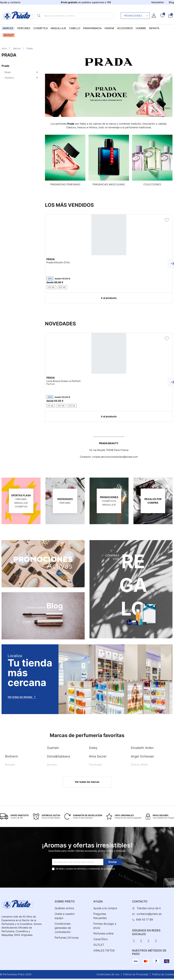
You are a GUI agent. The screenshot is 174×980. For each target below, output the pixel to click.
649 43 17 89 (144, 920)
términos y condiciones (89, 869)
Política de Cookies (163, 974)
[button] (170, 16)
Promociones (136, 16)
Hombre (9, 78)
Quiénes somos (64, 908)
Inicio (4, 48)
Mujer (8, 72)
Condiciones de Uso (108, 974)
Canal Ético (101, 939)
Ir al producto (109, 298)
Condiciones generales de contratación (63, 928)
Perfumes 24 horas (67, 938)
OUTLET (99, 945)
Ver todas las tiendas (22, 697)
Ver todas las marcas (87, 782)
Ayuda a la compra (105, 908)
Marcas (17, 48)
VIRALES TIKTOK (104, 950)
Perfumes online (103, 933)
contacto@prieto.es (149, 914)
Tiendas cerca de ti (149, 908)
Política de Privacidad (136, 974)
